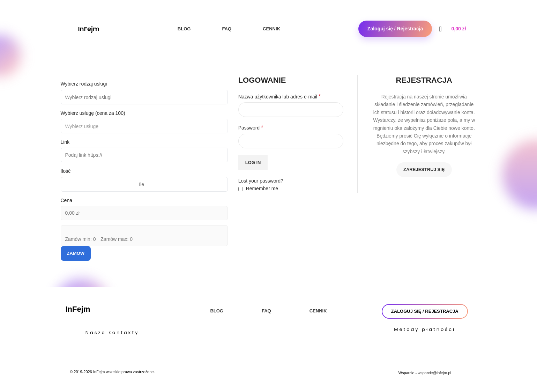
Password (251, 128)
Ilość (66, 171)
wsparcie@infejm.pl (434, 373)
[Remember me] (241, 189)
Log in (253, 162)
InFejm (89, 29)
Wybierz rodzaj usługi (84, 84)
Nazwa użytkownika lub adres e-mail (280, 97)
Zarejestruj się (424, 169)
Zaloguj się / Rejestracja (395, 29)
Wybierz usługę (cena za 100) (93, 113)
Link (65, 142)
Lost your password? (261, 181)
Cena (66, 200)
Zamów (76, 253)
